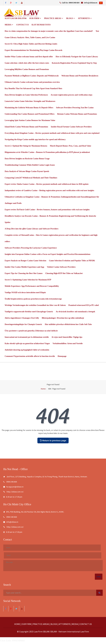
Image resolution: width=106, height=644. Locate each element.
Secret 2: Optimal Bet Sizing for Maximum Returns (26, 146)
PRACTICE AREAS (54, 18)
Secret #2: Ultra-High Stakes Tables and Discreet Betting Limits (31, 44)
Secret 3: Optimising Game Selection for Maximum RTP (28, 280)
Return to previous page (53, 441)
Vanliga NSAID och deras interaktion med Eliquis (25, 292)
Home (43, 389)
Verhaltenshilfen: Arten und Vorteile (68, 343)
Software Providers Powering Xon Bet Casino (75, 108)
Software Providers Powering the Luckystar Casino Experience (31, 248)
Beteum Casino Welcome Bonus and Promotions (77, 114)
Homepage (62, 356)
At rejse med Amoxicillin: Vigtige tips (67, 337)
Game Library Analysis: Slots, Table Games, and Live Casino (30, 37)
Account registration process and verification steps (71, 95)
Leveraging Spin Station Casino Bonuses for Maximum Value (30, 120)
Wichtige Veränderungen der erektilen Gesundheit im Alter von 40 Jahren (35, 305)
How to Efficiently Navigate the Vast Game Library (77, 57)
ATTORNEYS (85, 18)
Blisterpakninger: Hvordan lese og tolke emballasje (63, 318)
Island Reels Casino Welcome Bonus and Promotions (26, 127)
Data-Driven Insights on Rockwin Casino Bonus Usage (27, 159)
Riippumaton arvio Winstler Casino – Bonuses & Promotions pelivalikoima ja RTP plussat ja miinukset (47, 152)
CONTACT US (22, 25)
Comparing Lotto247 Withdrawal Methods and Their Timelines (31, 178)
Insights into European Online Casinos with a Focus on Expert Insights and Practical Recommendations (48, 254)
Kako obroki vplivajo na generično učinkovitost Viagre (27, 343)
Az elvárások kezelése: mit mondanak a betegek (75, 312)
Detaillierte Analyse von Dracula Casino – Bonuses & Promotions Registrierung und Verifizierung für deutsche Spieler (50, 219)
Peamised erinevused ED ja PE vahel (84, 305)
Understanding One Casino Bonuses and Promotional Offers (30, 114)
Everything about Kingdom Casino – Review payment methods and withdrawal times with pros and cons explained (52, 133)
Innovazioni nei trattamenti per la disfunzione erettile (27, 337)
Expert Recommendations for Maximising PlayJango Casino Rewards (33, 50)
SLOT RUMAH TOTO (41, 25)
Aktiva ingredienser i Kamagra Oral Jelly (22, 318)
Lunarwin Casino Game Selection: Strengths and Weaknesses (30, 101)
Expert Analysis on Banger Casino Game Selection (25, 261)
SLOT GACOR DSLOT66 (16, 18)
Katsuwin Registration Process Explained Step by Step (74, 63)
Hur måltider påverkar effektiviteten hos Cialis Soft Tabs (68, 324)
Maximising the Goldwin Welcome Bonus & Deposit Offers (29, 108)
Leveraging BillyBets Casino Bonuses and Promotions (27, 69)
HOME (17, 624)
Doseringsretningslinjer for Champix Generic (23, 324)
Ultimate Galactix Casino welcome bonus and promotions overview (32, 82)
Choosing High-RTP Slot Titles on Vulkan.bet (64, 273)
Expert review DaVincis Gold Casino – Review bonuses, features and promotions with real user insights (47, 210)
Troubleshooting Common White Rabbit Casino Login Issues (30, 165)
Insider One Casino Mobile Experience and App (24, 267)
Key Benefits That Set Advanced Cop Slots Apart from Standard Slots (33, 88)
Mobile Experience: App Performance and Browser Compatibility (32, 286)
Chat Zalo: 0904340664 (12, 641)
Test (97, 31)
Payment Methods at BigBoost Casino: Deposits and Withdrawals (32, 76)
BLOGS (70, 18)
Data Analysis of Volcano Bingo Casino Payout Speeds (27, 171)
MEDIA (9, 25)
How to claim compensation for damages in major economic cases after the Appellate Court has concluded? (49, 31)
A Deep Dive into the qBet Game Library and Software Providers (32, 229)
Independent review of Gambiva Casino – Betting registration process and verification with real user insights (49, 190)
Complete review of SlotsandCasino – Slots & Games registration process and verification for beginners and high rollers (51, 238)
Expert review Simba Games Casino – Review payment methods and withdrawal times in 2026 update (47, 184)
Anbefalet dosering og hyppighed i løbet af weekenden (27, 350)
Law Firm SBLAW (42, 632)
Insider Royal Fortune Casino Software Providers (71, 127)
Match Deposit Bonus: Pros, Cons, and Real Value (71, 146)
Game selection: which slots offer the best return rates (27, 63)
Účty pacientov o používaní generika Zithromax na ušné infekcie (31, 331)
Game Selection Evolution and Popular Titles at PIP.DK (72, 261)
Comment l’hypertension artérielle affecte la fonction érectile (30, 356)
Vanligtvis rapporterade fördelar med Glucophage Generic (29, 312)
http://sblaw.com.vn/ (13, 492)
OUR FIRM (35, 18)
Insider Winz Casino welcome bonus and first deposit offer (29, 57)
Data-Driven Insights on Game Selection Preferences (26, 95)
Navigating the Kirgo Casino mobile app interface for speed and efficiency (35, 139)
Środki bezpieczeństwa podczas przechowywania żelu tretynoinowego (33, 299)
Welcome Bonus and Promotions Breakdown (80, 76)
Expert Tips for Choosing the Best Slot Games (24, 273)
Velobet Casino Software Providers (61, 267)
